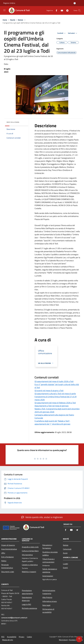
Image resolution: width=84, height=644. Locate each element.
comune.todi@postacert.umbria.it (14, 618)
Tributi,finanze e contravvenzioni (48, 560)
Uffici (3, 553)
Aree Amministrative (9, 549)
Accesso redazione (76, 640)
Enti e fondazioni (8, 557)
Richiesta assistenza (29, 608)
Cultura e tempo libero (30, 551)
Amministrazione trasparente (49, 592)
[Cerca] (79, 10)
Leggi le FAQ (26, 604)
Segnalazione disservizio (27, 599)
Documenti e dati (8, 572)
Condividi (62, 33)
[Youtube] (61, 10)
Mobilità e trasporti (29, 572)
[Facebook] (56, 10)
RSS (3, 637)
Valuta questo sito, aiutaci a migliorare (42, 517)
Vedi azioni (73, 33)
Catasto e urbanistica (30, 565)
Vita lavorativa (27, 555)
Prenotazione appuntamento (27, 592)
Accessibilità (12, 637)
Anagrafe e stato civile (30, 547)
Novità (13, 20)
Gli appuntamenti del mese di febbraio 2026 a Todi (55, 403)
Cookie (29, 637)
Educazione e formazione (47, 547)
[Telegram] (66, 10)
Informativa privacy (50, 601)
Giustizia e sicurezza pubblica (50, 554)
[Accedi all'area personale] (75, 3)
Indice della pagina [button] (13, 122)
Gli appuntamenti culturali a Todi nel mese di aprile (55, 394)
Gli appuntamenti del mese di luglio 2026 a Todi (54, 381)
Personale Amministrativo (7, 566)
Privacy (22, 637)
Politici (4, 561)
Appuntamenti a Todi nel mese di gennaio (52, 406)
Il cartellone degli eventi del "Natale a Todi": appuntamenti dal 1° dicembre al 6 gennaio (52, 422)
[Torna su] (79, 639)
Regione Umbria (9, 3)
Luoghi (66, 564)
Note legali (46, 605)
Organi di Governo (8, 545)
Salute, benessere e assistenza (50, 570)
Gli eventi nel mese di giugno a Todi (49, 391)
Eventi (65, 568)
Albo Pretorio (47, 597)
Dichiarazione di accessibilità (48, 611)
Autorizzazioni (48, 576)
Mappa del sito (8, 640)
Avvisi (65, 553)
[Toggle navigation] (4, 10)
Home (5, 20)
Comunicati (67, 549)
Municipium (63, 640)
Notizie (20, 20)
